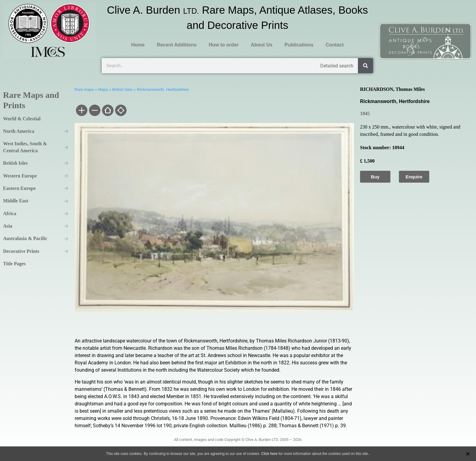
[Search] (365, 66)
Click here (269, 454)
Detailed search (337, 66)
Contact (335, 45)
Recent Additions (177, 45)
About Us (262, 45)
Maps (103, 89)
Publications (299, 45)
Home (138, 45)
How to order (224, 45)
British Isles (122, 89)
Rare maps (84, 89)
